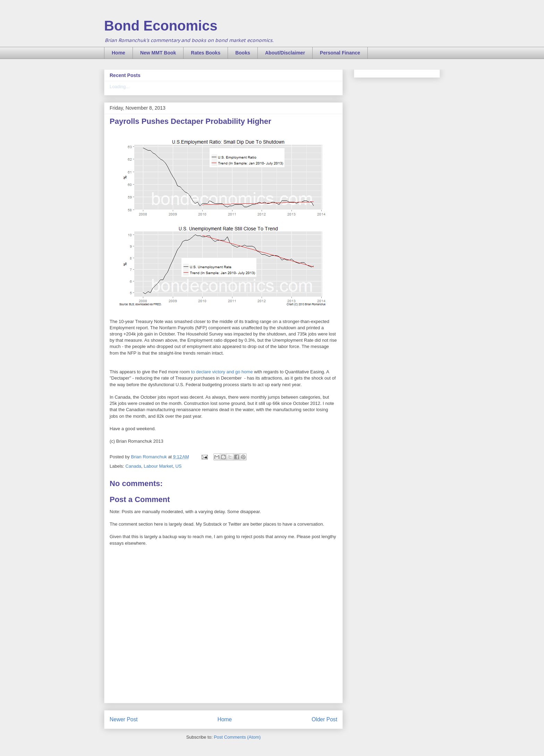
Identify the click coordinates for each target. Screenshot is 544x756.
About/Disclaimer (285, 53)
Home (118, 53)
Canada (134, 466)
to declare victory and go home (221, 372)
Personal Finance (340, 53)
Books (243, 53)
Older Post (324, 719)
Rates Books (206, 53)
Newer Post (124, 719)
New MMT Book (158, 53)
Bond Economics (161, 26)
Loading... (120, 87)
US (178, 466)
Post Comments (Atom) (237, 737)
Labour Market (158, 466)
